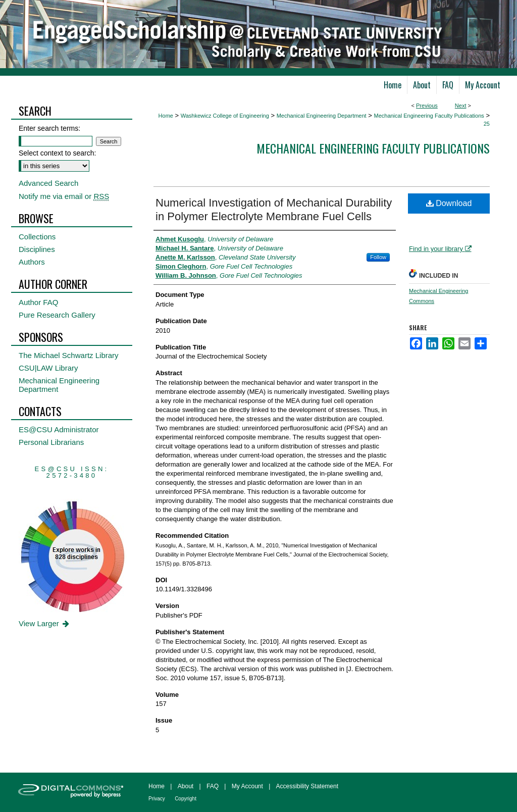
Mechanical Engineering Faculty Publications (429, 116)
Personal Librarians (51, 442)
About (186, 786)
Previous (427, 106)
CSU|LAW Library (48, 368)
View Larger (45, 623)
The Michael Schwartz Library (69, 355)
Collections (37, 237)
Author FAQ (38, 302)
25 (487, 124)
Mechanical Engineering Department (322, 116)
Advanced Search (48, 183)
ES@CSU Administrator (59, 429)
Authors (32, 262)
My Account (247, 786)
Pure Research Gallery (57, 315)
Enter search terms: (49, 128)
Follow (378, 257)
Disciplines (37, 249)
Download (449, 203)
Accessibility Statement (307, 786)
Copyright (186, 799)
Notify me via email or (64, 196)
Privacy (157, 799)
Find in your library (440, 249)
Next (461, 106)
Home (166, 116)
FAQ (213, 786)
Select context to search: (57, 153)
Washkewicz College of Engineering (225, 116)
